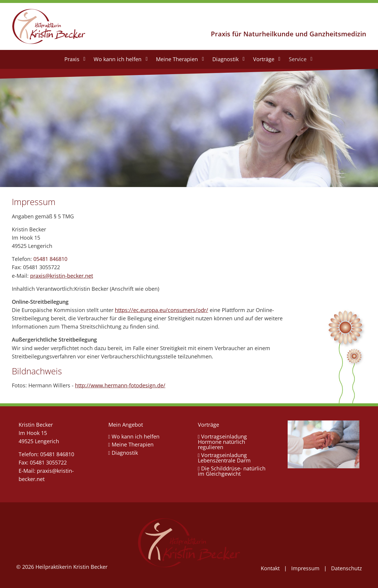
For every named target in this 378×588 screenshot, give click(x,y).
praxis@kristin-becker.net (62, 276)
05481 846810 (50, 259)
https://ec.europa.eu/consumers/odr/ (162, 310)
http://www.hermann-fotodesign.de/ (120, 385)
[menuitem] (74, 59)
